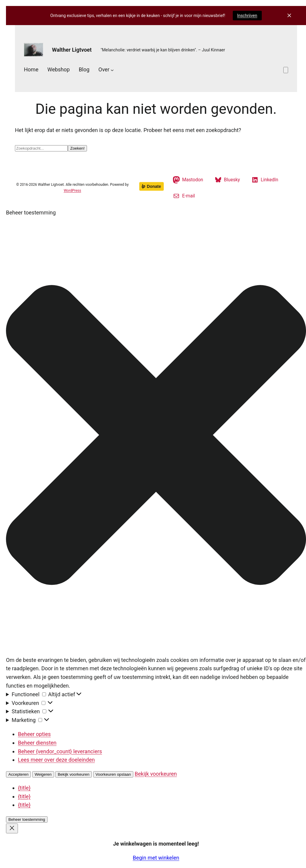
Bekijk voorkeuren (74, 774)
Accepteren (18, 774)
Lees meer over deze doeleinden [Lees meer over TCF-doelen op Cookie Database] (56, 760)
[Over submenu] (112, 70)
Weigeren (43, 774)
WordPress (72, 191)
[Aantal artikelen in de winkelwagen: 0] (286, 70)
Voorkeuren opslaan (113, 774)
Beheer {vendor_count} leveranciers (60, 751)
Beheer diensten (37, 743)
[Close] (12, 828)
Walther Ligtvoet (72, 50)
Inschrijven (247, 16)
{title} (24, 788)
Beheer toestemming (27, 819)
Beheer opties (34, 734)
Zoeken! (77, 148)
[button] (156, 436)
